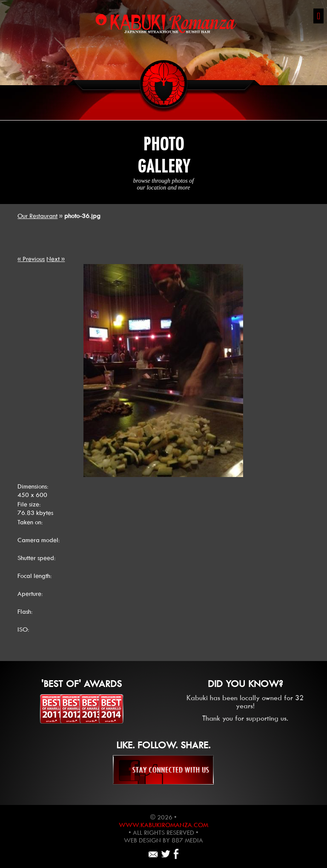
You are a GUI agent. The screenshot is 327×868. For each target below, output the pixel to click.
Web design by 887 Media (163, 840)
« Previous (31, 259)
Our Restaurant (37, 216)
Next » (56, 259)
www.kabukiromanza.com (163, 825)
